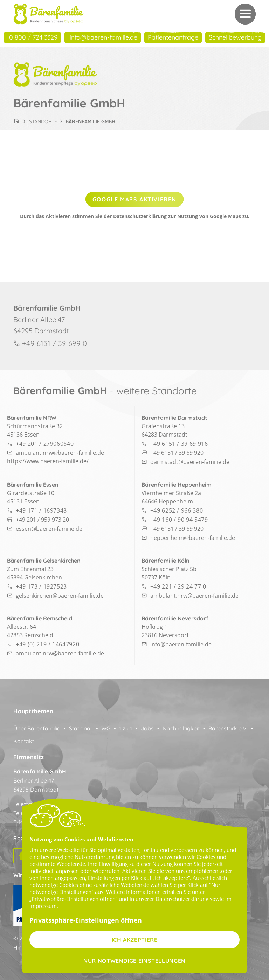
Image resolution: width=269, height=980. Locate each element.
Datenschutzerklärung (140, 216)
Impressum (43, 906)
